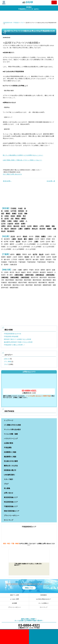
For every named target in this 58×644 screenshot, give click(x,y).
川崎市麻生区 (40, 275)
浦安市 (18, 254)
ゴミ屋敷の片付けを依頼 (12, 425)
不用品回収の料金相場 (11, 336)
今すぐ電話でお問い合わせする (12, 174)
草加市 (25, 237)
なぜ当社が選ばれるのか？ (44, 599)
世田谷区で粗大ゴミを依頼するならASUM (17, 339)
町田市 (17, 224)
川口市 (13, 237)
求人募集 (7, 488)
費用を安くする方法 (11, 466)
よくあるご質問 (14, 599)
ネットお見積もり (44, 603)
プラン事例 (7, 362)
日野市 (3, 226)
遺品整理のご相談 (10, 457)
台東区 (22, 221)
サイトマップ (9, 520)
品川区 (7, 219)
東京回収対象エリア (11, 497)
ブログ (22, 23)
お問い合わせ (9, 493)
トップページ (9, 420)
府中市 (9, 226)
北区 (12, 219)
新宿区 (19, 216)
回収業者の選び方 (10, 470)
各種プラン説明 (14, 595)
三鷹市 (20, 229)
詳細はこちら (29, 588)
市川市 (27, 257)
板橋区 (14, 214)
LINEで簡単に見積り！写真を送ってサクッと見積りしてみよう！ (23, 160)
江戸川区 (13, 211)
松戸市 (35, 254)
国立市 (7, 229)
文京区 (7, 211)
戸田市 (37, 237)
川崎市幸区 (5, 277)
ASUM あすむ (28, 3)
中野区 (3, 221)
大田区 (7, 216)
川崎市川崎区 (19, 275)
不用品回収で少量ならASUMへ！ (15, 345)
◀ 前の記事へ (7, 181)
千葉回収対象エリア (11, 506)
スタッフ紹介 (9, 479)
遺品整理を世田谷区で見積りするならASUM (18, 342)
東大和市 (42, 229)
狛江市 (23, 226)
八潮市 (36, 242)
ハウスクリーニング (11, 439)
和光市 (20, 239)
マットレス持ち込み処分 (12, 429)
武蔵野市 (27, 229)
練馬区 (24, 219)
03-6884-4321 (29, 391)
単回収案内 (44, 595)
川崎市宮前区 (25, 277)
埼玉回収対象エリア (11, 502)
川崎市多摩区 (14, 277)
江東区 (9, 221)
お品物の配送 (9, 443)
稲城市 (49, 229)
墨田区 (17, 219)
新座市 (31, 239)
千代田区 (13, 208)
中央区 (20, 208)
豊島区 (8, 214)
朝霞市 (43, 237)
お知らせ (7, 359)
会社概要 (14, 603)
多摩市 (23, 224)
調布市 (35, 226)
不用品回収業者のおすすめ (12, 334)
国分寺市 (16, 226)
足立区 (20, 214)
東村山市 (35, 229)
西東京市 (13, 229)
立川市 (29, 226)
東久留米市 (11, 231)
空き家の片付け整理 (11, 461)
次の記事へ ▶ (51, 181)
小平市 (42, 226)
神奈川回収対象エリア (12, 511)
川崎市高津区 (50, 275)
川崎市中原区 (29, 275)
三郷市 (14, 239)
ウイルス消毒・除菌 (11, 434)
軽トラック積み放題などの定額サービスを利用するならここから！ (23, 155)
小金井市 (10, 224)
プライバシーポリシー (12, 516)
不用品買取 (8, 448)
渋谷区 (13, 216)
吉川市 (18, 242)
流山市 (41, 254)
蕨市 (25, 239)
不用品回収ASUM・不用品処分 (11, 23)
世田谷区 (21, 211)
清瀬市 (48, 226)
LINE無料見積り (10, 475)
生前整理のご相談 (10, 452)
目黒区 (16, 221)
